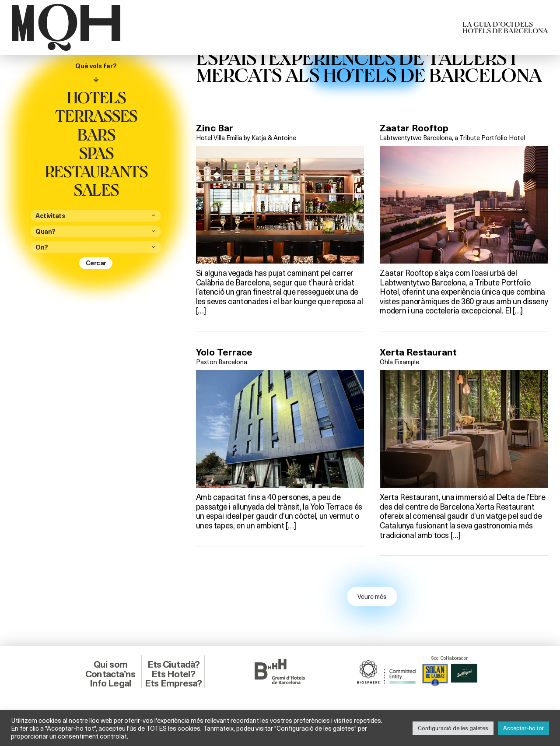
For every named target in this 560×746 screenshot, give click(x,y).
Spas (96, 153)
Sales (96, 190)
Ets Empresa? (173, 683)
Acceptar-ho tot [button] (523, 728)
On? (42, 247)
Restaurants (96, 171)
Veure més (372, 597)
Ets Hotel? (173, 674)
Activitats (50, 216)
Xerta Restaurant (418, 352)
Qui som (110, 664)
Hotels (96, 97)
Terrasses (96, 116)
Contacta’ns (110, 674)
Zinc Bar (215, 128)
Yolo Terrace (224, 352)
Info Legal (110, 683)
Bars (96, 134)
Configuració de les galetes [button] (453, 728)
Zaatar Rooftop (414, 128)
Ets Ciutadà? (173, 664)
